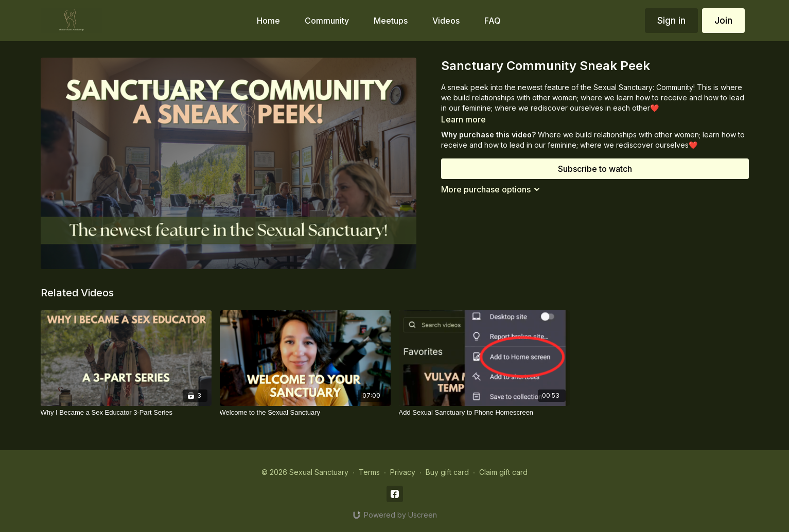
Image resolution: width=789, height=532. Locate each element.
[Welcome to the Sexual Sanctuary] (305, 413)
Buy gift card (447, 472)
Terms (369, 472)
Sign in (671, 20)
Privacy (403, 472)
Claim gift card (503, 472)
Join (723, 20)
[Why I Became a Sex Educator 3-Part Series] (126, 413)
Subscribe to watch (595, 169)
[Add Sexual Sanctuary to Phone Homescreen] (484, 413)
